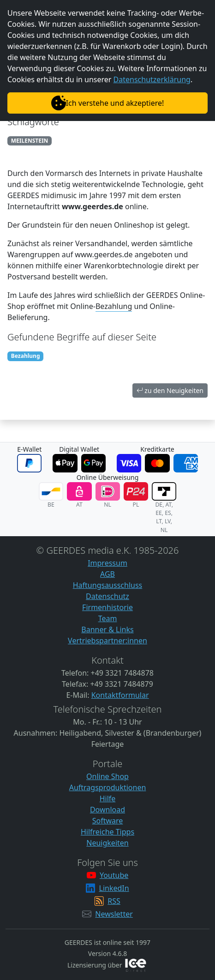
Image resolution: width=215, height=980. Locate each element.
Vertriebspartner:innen (107, 641)
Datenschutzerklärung (152, 79)
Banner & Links (107, 629)
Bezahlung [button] (114, 306)
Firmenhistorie (107, 607)
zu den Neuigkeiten (170, 390)
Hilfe (108, 799)
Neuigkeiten (107, 843)
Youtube (114, 875)
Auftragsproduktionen (108, 787)
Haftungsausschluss (108, 585)
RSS (114, 901)
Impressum (107, 563)
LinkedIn (114, 888)
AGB (107, 574)
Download (107, 810)
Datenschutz (107, 596)
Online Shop (107, 776)
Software (108, 821)
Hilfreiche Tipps (107, 832)
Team (108, 618)
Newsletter (114, 914)
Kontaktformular (120, 695)
